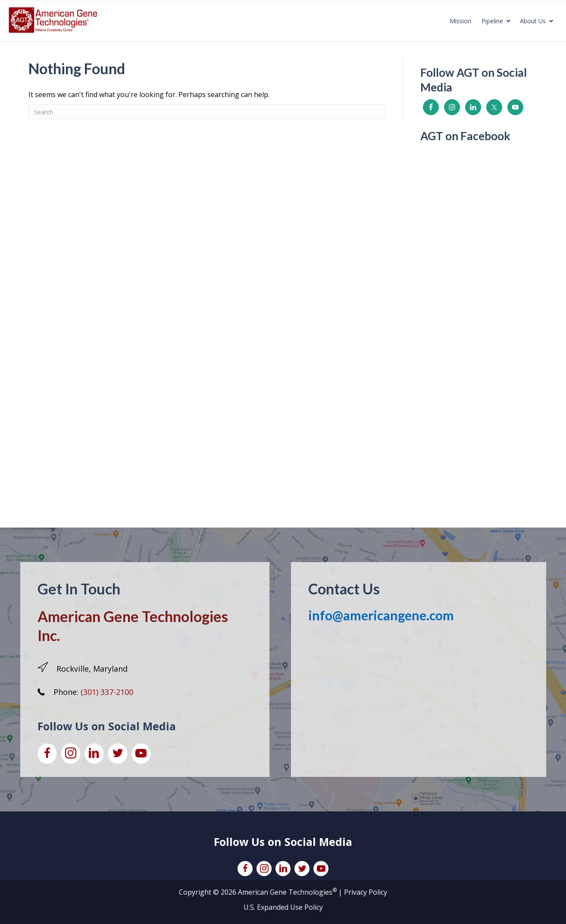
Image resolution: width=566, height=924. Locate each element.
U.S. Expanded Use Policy (283, 907)
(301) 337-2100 (107, 692)
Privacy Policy (366, 892)
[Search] (207, 112)
